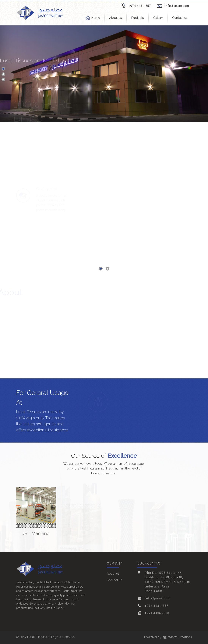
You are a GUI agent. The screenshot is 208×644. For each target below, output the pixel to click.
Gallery (158, 18)
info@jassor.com (177, 6)
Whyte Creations (177, 637)
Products (137, 18)
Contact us (180, 18)
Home (96, 18)
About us (116, 18)
